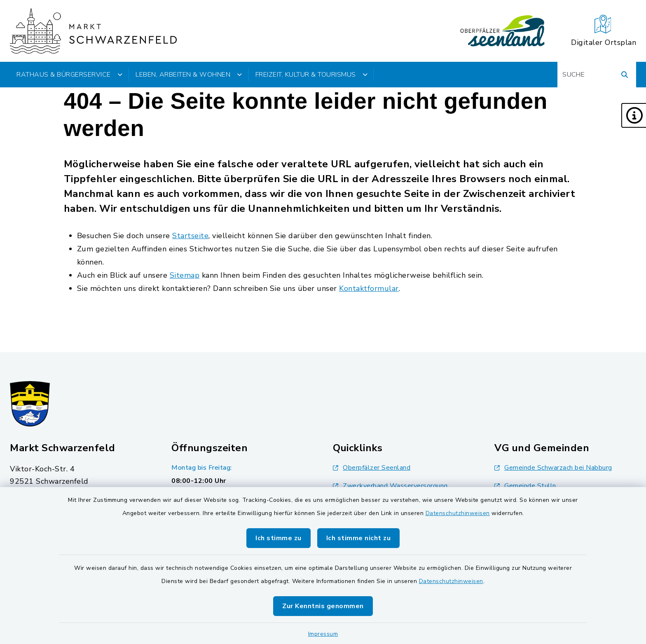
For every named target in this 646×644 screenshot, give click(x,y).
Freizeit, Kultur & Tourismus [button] (312, 75)
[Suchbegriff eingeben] (597, 75)
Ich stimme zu (279, 538)
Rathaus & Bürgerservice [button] (69, 75)
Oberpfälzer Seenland (372, 468)
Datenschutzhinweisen (458, 513)
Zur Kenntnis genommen (323, 606)
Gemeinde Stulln (525, 486)
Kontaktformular (369, 288)
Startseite (190, 236)
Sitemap (185, 275)
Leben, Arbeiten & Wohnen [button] (189, 75)
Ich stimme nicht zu (359, 538)
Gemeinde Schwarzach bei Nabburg (553, 468)
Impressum (323, 634)
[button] (634, 115)
